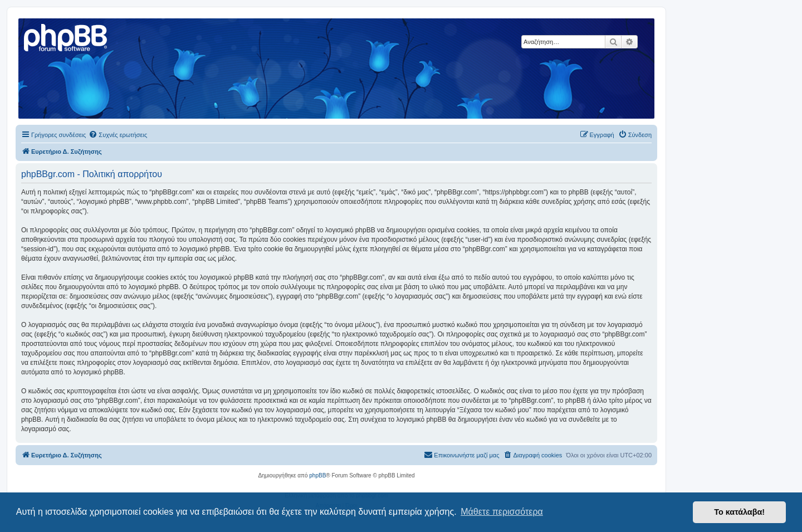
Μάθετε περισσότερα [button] (502, 512)
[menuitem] (118, 135)
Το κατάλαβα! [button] (739, 512)
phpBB (317, 475)
